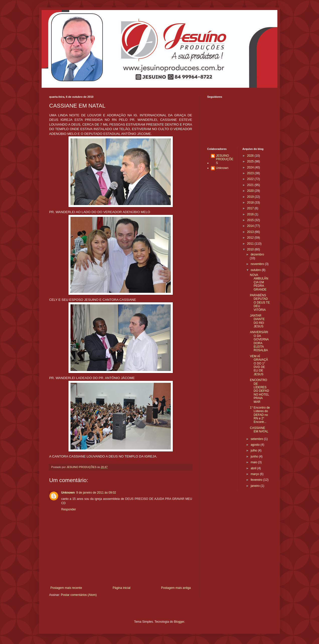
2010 (251, 249)
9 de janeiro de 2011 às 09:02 (96, 493)
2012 (251, 238)
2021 (251, 185)
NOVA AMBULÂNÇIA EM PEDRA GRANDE (259, 282)
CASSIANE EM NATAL (259, 430)
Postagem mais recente (66, 588)
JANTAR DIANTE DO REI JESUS (257, 321)
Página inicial (122, 588)
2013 (251, 232)
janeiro (255, 486)
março (255, 474)
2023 (251, 173)
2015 (251, 220)
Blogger (179, 622)
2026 (251, 156)
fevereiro (257, 480)
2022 (251, 179)
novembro (258, 264)
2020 (251, 191)
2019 (251, 197)
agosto (255, 445)
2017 (251, 208)
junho (255, 456)
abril (254, 468)
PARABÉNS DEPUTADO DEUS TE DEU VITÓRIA (260, 303)
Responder (69, 509)
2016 (251, 214)
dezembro (257, 254)
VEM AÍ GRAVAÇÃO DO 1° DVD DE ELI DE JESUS (259, 365)
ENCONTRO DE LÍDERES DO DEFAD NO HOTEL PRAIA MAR (259, 391)
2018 (251, 203)
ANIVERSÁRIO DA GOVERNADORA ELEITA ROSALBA (259, 341)
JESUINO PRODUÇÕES (225, 159)
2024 (251, 167)
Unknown (68, 493)
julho (254, 450)
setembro (257, 439)
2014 (251, 226)
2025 (251, 161)
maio (254, 462)
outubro (256, 270)
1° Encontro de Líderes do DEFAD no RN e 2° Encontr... (260, 415)
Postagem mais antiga (176, 588)
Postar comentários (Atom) (79, 595)
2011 (251, 244)
